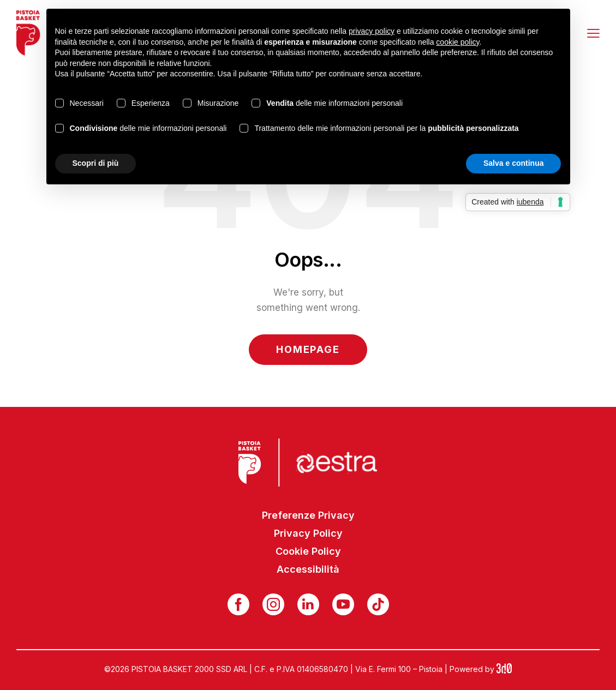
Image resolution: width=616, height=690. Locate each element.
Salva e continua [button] (513, 163)
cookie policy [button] (457, 42)
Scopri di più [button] (96, 163)
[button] (593, 33)
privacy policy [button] (372, 31)
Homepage (308, 349)
